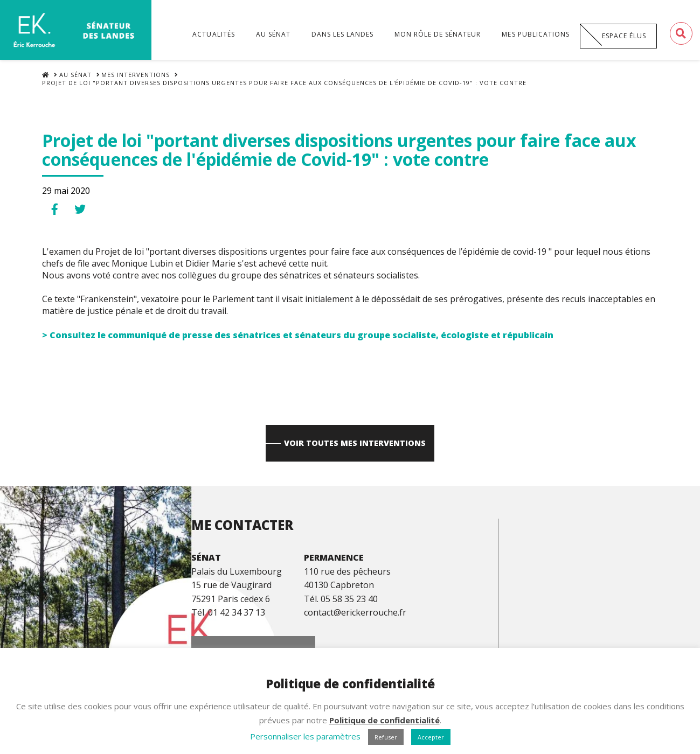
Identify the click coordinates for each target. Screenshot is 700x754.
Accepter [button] (431, 737)
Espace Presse (567, 644)
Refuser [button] (386, 737)
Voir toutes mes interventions (355, 450)
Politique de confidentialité (384, 720)
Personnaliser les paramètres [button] (305, 736)
